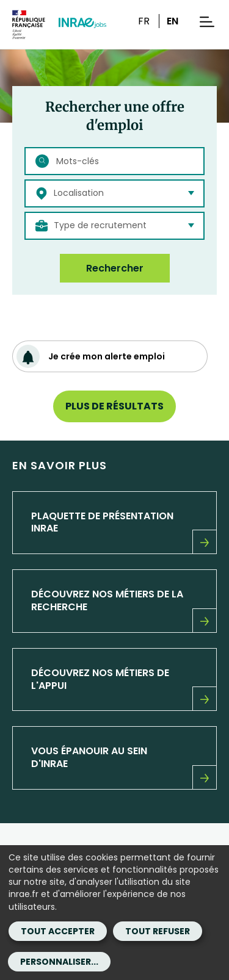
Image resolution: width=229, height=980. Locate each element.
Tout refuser (158, 931)
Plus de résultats (114, 406)
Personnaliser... (59, 962)
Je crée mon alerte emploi (91, 356)
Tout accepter (58, 931)
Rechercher (115, 268)
